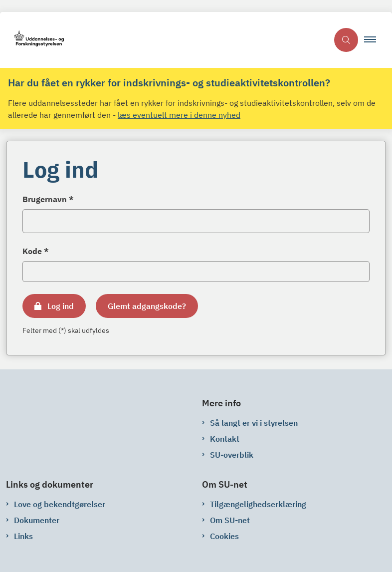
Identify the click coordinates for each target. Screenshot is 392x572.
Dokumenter (37, 520)
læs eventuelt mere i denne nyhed (179, 115)
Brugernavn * (48, 199)
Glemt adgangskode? (147, 306)
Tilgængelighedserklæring (258, 504)
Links (23, 536)
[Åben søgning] (346, 40)
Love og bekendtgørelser (60, 504)
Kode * (36, 251)
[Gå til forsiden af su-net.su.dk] (164, 40)
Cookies (224, 536)
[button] (374, 40)
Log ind (61, 306)
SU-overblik (232, 455)
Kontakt (225, 439)
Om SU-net (230, 520)
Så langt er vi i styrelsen (254, 423)
